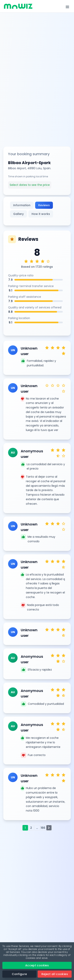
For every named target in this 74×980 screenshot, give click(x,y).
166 (43, 828)
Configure (19, 974)
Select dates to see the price (30, 185)
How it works (41, 214)
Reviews (44, 205)
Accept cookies (37, 965)
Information (22, 205)
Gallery (18, 214)
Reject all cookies (55, 974)
